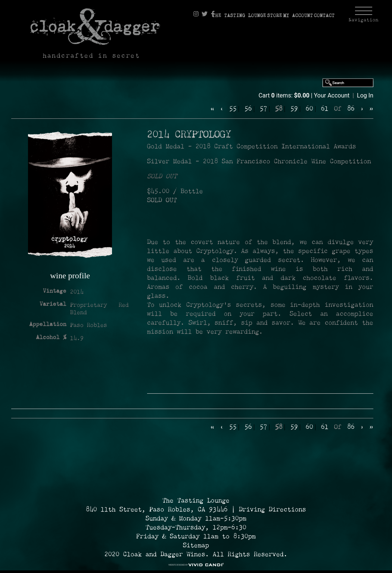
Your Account (332, 95)
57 (264, 109)
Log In (365, 95)
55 (233, 109)
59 (294, 109)
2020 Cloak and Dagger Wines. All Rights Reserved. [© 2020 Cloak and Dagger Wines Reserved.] (196, 555)
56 (248, 109)
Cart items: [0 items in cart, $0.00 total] (284, 95)
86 (351, 109)
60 (309, 109)
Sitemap (196, 546)
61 (325, 109)
